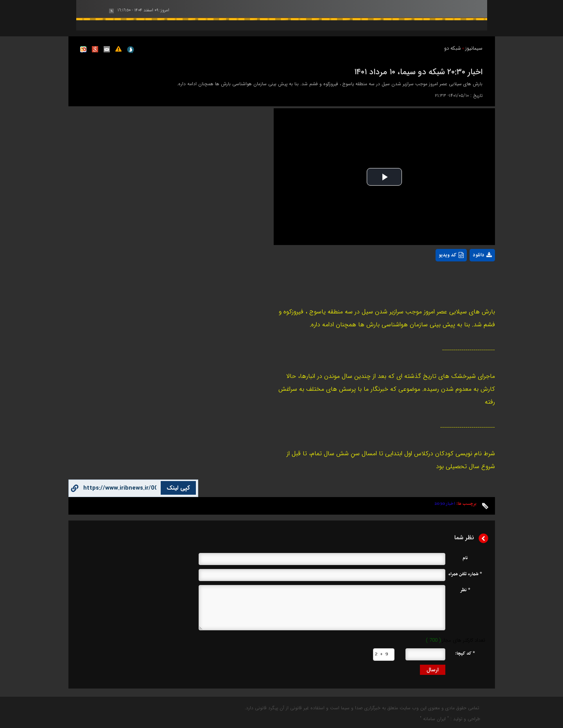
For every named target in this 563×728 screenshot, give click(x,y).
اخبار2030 (445, 504)
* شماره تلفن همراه (465, 574)
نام (465, 558)
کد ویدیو (451, 255)
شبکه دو (453, 48)
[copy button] (120, 488)
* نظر (465, 590)
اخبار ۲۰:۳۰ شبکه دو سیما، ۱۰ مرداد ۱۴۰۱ (418, 71)
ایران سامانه (434, 719)
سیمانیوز (474, 48)
